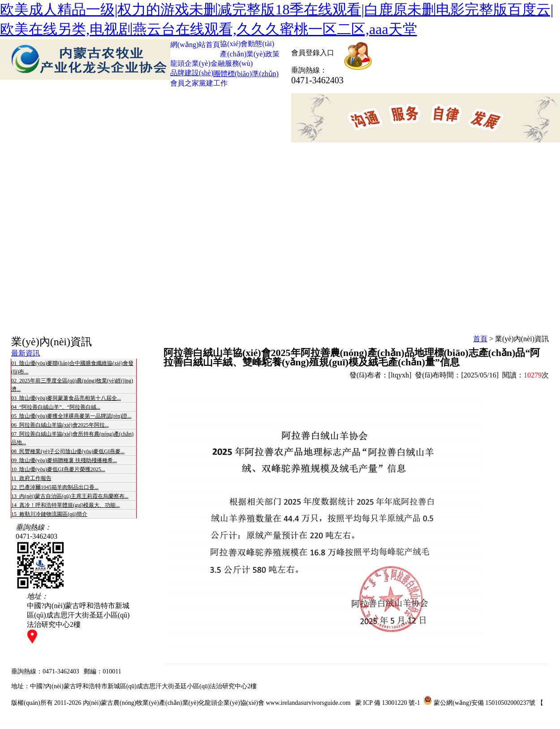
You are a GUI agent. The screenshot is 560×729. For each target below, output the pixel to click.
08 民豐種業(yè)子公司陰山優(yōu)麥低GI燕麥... (68, 451)
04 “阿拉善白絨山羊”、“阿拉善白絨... (56, 407)
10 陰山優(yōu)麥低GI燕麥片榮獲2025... (58, 469)
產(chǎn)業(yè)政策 (250, 54)
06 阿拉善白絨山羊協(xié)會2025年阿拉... (60, 425)
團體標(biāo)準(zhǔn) (246, 74)
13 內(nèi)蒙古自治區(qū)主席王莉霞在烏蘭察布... (70, 496)
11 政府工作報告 (31, 478)
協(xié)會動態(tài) (247, 44)
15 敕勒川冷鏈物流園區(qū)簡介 (49, 514)
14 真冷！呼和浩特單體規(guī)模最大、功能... (65, 505)
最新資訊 (26, 353)
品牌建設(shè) (192, 73)
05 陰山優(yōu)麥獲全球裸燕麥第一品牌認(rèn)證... (71, 416)
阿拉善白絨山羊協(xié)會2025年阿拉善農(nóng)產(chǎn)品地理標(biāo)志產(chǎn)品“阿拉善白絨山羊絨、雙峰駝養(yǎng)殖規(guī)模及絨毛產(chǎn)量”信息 (352, 357)
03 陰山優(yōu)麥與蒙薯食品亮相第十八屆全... (66, 398)
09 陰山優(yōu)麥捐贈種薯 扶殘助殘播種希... (64, 460)
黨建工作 (213, 83)
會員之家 (185, 83)
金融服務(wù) (232, 63)
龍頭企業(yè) (190, 63)
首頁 (480, 339)
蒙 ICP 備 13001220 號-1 (388, 703)
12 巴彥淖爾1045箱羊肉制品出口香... (55, 487)
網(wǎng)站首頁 (195, 45)
